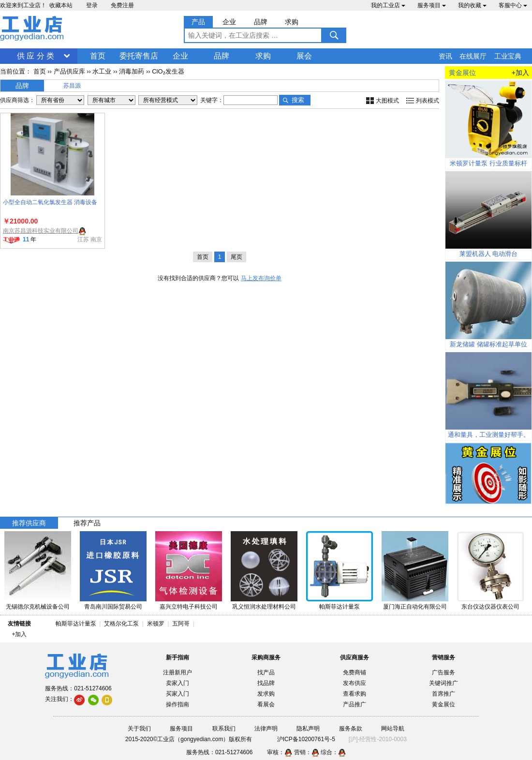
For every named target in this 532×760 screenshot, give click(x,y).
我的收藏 (472, 5)
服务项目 (432, 5)
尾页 (236, 257)
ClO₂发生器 (168, 71)
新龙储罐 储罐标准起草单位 (488, 344)
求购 (263, 56)
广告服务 (443, 672)
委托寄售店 (139, 56)
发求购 (266, 694)
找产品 (266, 672)
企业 (180, 56)
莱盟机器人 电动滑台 (489, 254)
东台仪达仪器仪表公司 (490, 607)
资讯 (445, 56)
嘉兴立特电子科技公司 (189, 607)
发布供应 (355, 683)
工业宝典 (508, 56)
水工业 (102, 71)
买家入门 (177, 694)
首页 (98, 56)
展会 (304, 56)
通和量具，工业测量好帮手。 (489, 435)
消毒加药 (132, 71)
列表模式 (428, 101)
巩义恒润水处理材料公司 (264, 607)
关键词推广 (443, 683)
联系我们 (224, 729)
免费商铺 (355, 672)
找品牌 (266, 683)
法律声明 (266, 729)
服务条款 (351, 729)
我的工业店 (388, 5)
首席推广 (443, 694)
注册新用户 (177, 672)
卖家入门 (177, 683)
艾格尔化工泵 (121, 624)
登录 (92, 5)
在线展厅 (473, 56)
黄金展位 (443, 704)
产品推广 (355, 704)
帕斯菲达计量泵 (340, 607)
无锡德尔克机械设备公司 (38, 607)
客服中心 (513, 5)
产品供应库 (69, 71)
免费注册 (122, 5)
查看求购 (355, 694)
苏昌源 (72, 86)
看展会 (266, 704)
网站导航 (393, 729)
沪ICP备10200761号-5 (306, 739)
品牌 (222, 56)
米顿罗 (157, 624)
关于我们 (139, 729)
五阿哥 (181, 624)
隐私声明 (308, 729)
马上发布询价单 (261, 278)
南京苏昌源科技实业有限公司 (41, 231)
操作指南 (177, 704)
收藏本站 (61, 5)
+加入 (520, 73)
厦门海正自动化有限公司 (415, 607)
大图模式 (387, 101)
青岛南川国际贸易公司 (113, 607)
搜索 (298, 100)
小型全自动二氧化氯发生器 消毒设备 (50, 202)
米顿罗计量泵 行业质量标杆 (488, 163)
